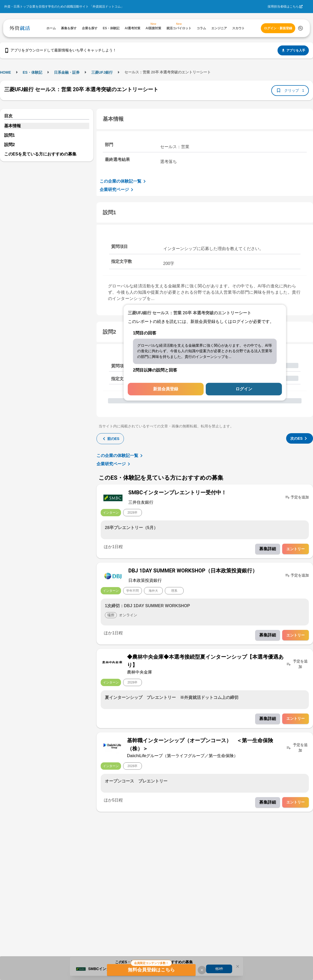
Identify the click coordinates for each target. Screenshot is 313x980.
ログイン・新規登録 (278, 28)
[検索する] (300, 28)
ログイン (244, 389)
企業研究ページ (117, 190)
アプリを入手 (293, 50)
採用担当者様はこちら (283, 7)
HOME (5, 72)
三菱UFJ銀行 (102, 72)
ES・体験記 (32, 72)
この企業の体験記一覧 (124, 181)
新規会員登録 (166, 389)
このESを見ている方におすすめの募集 (40, 154)
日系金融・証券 (67, 72)
